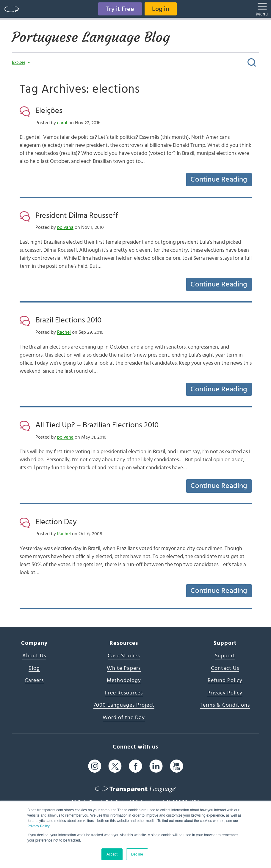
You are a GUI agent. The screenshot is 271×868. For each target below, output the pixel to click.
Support (225, 656)
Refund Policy (225, 680)
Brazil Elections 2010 (68, 320)
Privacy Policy (38, 826)
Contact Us (225, 668)
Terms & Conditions (225, 705)
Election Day (56, 522)
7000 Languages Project (124, 705)
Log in (161, 9)
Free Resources (124, 693)
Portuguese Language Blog (91, 37)
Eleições (49, 111)
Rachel (64, 332)
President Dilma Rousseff (77, 215)
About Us (34, 656)
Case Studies (124, 656)
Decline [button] (137, 854)
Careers (34, 680)
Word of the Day (124, 718)
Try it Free (120, 9)
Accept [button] (112, 854)
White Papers (124, 668)
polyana (65, 227)
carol (62, 123)
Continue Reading (219, 179)
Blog (34, 668)
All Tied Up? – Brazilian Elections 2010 (97, 425)
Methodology (124, 680)
